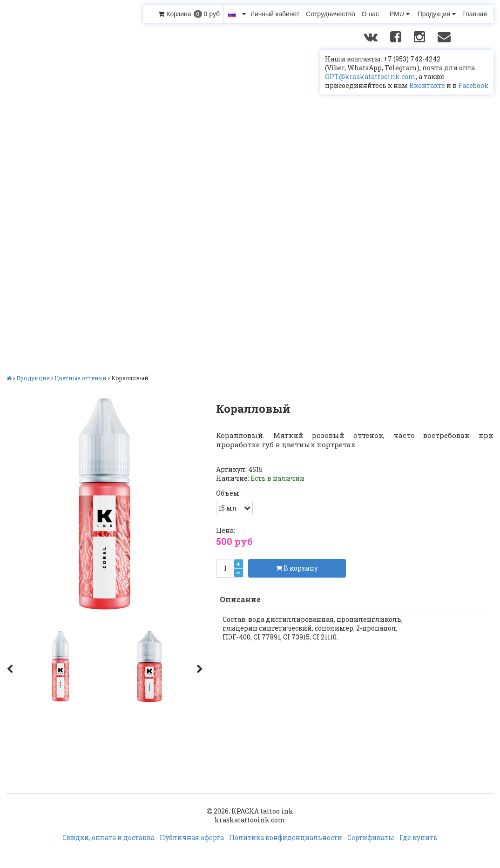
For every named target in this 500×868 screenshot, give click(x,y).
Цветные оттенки (81, 378)
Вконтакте (427, 85)
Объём (228, 493)
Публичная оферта (192, 838)
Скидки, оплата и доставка (108, 838)
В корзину (297, 568)
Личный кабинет (275, 14)
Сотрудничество (330, 14)
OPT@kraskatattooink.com (370, 77)
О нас (370, 14)
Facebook (473, 85)
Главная (475, 14)
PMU (400, 14)
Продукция (437, 14)
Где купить (419, 838)
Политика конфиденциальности (286, 838)
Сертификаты (371, 838)
